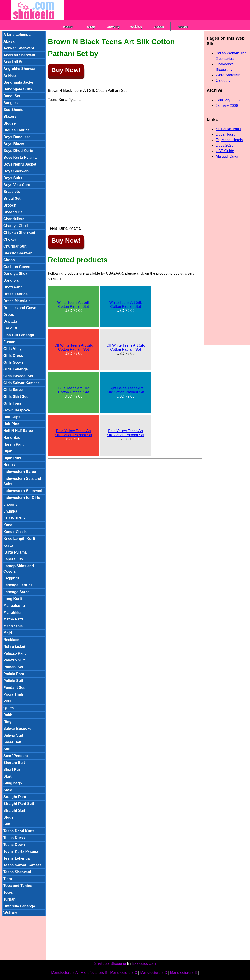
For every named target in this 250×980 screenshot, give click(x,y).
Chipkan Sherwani (19, 233)
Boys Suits (13, 178)
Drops (9, 315)
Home (68, 27)
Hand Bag (12, 438)
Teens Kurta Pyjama (21, 851)
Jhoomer (11, 504)
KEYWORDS (14, 518)
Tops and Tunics (18, 886)
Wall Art (10, 913)
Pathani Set (13, 667)
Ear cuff (10, 328)
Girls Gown (13, 362)
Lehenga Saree (16, 592)
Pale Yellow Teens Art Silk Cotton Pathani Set (74, 433)
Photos (182, 27)
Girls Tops (12, 403)
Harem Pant (14, 444)
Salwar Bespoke (17, 729)
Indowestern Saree (20, 472)
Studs (8, 817)
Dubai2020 (225, 145)
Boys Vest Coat (17, 185)
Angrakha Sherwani (20, 69)
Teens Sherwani (17, 872)
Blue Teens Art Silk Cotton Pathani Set (73, 390)
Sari (7, 749)
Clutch (9, 260)
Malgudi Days (227, 156)
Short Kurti (13, 769)
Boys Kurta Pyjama (20, 157)
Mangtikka (12, 612)
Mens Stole (13, 626)
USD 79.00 (73, 307)
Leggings (12, 578)
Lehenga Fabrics (18, 585)
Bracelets (12, 192)
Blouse (9, 123)
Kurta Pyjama (15, 552)
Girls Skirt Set (16, 397)
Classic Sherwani (18, 253)
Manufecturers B (94, 973)
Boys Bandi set (17, 137)
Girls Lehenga (16, 369)
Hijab (8, 451)
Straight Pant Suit (19, 804)
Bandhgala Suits (18, 89)
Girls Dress (13, 356)
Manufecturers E (184, 973)
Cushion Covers (17, 267)
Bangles (10, 103)
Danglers (11, 280)
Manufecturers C (124, 973)
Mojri (8, 633)
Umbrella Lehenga (19, 906)
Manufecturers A (64, 973)
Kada (8, 525)
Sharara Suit (14, 763)
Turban (9, 899)
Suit (7, 824)
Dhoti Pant (13, 287)
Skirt (8, 776)
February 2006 (228, 100)
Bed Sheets (13, 110)
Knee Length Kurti (19, 539)
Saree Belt (12, 742)
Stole (8, 790)
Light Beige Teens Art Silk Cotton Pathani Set (126, 390)
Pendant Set (14, 688)
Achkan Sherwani (19, 48)
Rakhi (8, 715)
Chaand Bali (14, 212)
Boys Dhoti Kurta (18, 151)
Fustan (9, 342)
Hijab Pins (12, 458)
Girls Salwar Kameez (21, 383)
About (159, 27)
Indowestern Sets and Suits (22, 481)
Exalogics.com (144, 963)
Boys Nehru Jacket (20, 164)
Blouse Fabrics (17, 130)
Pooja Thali (13, 694)
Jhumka (10, 511)
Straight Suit (14, 810)
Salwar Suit (13, 735)
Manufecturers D (154, 973)
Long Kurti (13, 599)
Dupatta (10, 321)
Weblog (136, 27)
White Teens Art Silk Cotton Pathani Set (73, 305)
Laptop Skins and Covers (19, 569)
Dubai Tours (225, 134)
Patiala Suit (13, 681)
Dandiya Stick (15, 274)
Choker (10, 239)
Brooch (10, 205)
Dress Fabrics (16, 294)
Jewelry (114, 27)
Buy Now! (66, 70)
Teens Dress (14, 838)
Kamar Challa (15, 532)
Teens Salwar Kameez (22, 865)
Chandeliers (14, 219)
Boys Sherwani (17, 171)
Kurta (8, 545)
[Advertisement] (147, 10)
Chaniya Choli (16, 226)
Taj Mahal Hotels (229, 140)
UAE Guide (225, 151)
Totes (8, 892)
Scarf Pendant (16, 756)
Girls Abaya (13, 349)
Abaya (9, 41)
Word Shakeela (228, 75)
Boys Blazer (14, 144)
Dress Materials (17, 301)
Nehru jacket (14, 647)
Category (223, 80)
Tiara (8, 879)
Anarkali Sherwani (19, 55)
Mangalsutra (14, 606)
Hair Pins (11, 424)
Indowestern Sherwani (23, 491)
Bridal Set (12, 198)
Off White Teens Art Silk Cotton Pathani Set (73, 347)
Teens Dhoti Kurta (19, 831)
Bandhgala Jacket (19, 82)
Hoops (9, 465)
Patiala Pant (14, 674)
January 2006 (227, 106)
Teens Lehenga (17, 858)
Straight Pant (15, 797)
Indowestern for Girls (22, 498)
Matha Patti (13, 619)
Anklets (10, 75)
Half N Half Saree (18, 431)
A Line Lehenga (17, 34)
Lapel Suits (13, 559)
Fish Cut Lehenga (19, 335)
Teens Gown (14, 845)
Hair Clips (12, 417)
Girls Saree (13, 390)
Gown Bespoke (17, 410)
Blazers (10, 116)
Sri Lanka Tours (228, 129)
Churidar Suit (15, 246)
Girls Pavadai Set (18, 376)
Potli (7, 701)
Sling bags (13, 783)
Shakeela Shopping (110, 963)
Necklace (11, 640)
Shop (91, 27)
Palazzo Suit (14, 660)
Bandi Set (12, 96)
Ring (8, 722)
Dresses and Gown (20, 308)
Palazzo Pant (15, 653)
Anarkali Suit (15, 62)
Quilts (9, 708)
